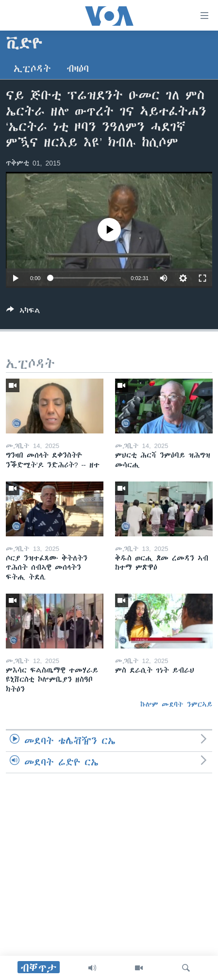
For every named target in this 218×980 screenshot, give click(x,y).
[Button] (23, 312)
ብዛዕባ (78, 69)
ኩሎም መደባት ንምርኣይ (176, 704)
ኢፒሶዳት (32, 69)
